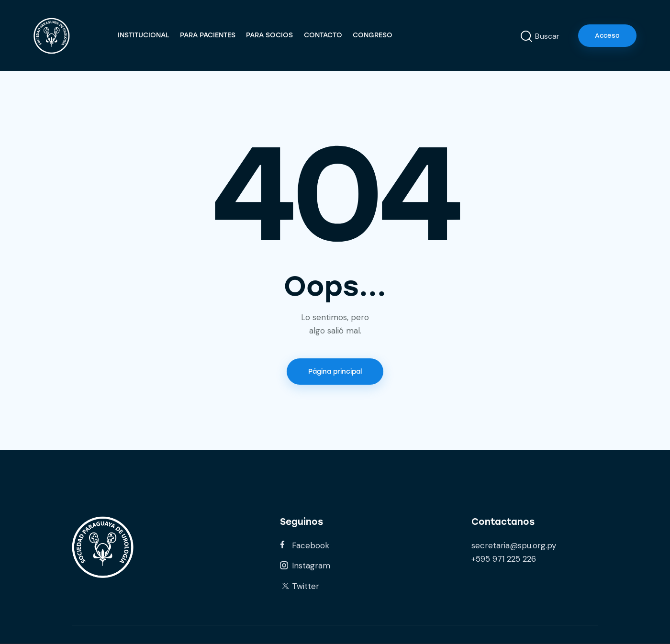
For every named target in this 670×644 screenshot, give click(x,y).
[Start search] (526, 37)
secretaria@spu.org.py (514, 545)
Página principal (335, 372)
